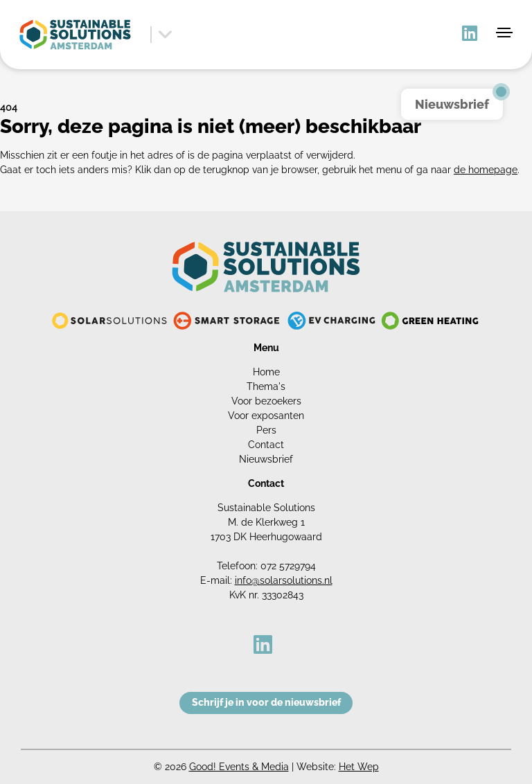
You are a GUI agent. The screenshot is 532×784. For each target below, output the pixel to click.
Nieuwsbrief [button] (452, 104)
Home (266, 372)
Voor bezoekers (266, 401)
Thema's (266, 386)
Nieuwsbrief (266, 459)
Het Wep (359, 767)
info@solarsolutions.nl (284, 580)
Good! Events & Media (239, 767)
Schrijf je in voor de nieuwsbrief (266, 702)
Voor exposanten (266, 416)
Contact (266, 445)
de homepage (486, 170)
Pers (266, 430)
